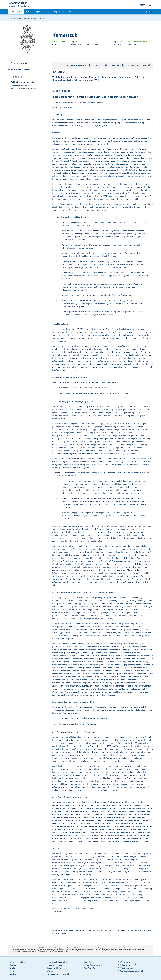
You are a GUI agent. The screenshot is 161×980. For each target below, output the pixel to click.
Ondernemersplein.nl (129, 968)
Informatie (101, 65)
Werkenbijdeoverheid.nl (130, 971)
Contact (13, 965)
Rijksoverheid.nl (127, 965)
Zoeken (13, 974)
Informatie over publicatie (19, 69)
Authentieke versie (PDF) (79, 66)
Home (28, 12)
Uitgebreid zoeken (43, 12)
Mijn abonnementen (63, 12)
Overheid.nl (15, 12)
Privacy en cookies (54, 965)
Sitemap (50, 971)
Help (12, 971)
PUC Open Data (90, 968)
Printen (133, 65)
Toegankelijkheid (54, 968)
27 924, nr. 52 (111, 930)
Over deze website (18, 962)
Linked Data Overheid (93, 965)
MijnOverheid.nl (127, 962)
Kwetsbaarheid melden (57, 974)
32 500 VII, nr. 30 (89, 126)
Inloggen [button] (142, 5)
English (13, 968)
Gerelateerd (118, 65)
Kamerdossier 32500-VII (21, 86)
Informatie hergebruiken (57, 962)
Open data (88, 962)
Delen (146, 65)
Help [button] (148, 12)
